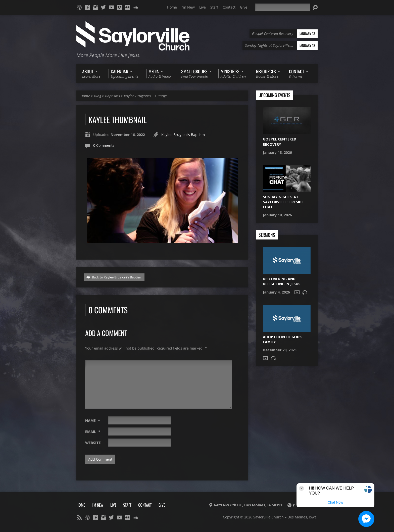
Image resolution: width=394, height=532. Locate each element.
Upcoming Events (275, 95)
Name (93, 421)
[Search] (283, 7)
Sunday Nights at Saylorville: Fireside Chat (283, 202)
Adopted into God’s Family (283, 339)
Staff (214, 7)
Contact (229, 7)
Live (203, 7)
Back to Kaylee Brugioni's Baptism (114, 277)
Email (93, 432)
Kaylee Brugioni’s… (139, 96)
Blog (97, 96)
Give (244, 7)
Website (93, 443)
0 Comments (104, 145)
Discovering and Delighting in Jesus (282, 281)
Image (162, 96)
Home (172, 7)
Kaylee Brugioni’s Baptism (183, 135)
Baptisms (112, 96)
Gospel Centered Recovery (280, 142)
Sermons (267, 235)
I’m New (188, 7)
